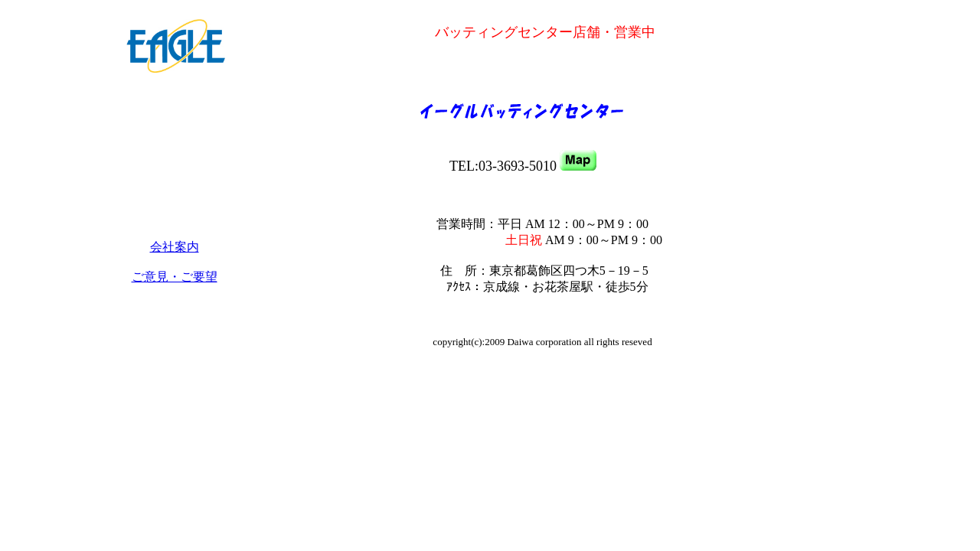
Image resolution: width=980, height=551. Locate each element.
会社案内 (175, 247)
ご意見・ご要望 (175, 277)
